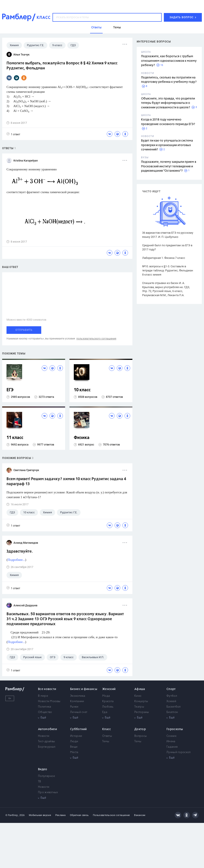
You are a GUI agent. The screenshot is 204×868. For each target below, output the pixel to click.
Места (74, 752)
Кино (138, 696)
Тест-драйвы (46, 742)
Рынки (74, 707)
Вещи (74, 747)
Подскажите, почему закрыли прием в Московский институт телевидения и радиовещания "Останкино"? (169, 166)
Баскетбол (174, 707)
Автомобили (47, 729)
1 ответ (13, 134)
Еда (105, 712)
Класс (107, 729)
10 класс (82, 390)
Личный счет (79, 712)
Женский (109, 689)
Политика (44, 707)
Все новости (47, 689)
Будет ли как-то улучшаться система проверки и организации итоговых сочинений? (167, 145)
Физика (82, 438)
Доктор (140, 729)
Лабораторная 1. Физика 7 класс (164, 258)
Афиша (140, 689)
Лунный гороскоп (179, 752)
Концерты (141, 701)
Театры (139, 707)
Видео (43, 769)
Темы (106, 742)
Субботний (78, 729)
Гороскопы (175, 729)
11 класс (15, 438)
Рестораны (142, 712)
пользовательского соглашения (96, 339)
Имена (171, 742)
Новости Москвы (49, 701)
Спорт (171, 689)
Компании (77, 701)
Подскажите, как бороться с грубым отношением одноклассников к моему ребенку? (169, 61)
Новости (44, 736)
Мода (106, 696)
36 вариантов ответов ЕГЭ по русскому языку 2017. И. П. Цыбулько (168, 235)
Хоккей (171, 701)
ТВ (40, 782)
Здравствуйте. (20, 551)
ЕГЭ (10, 390)
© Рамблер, (12, 815)
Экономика (78, 696)
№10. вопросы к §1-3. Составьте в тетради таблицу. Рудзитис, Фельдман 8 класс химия (168, 270)
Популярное (46, 776)
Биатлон (172, 712)
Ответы (107, 736)
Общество (45, 712)
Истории (76, 736)
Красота (108, 701)
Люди (74, 742)
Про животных (48, 792)
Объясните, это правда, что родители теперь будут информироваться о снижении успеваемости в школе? (168, 103)
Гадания (172, 747)
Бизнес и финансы (84, 689)
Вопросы (141, 736)
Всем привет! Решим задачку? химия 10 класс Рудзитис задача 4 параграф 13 (66, 482)
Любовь (108, 707)
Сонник (171, 736)
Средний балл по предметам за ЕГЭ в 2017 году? (167, 247)
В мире (43, 696)
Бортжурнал (47, 747)
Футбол (172, 696)
